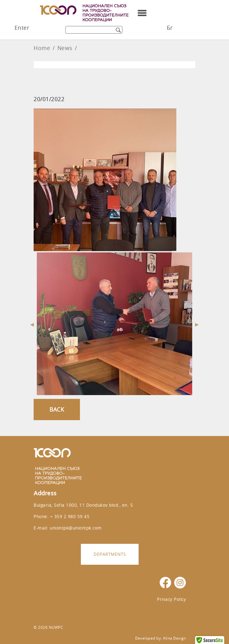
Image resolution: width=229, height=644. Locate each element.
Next (197, 324)
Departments (110, 554)
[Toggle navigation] (142, 13)
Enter (22, 28)
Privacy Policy (171, 599)
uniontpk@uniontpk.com (76, 528)
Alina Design (174, 638)
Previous (32, 324)
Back (57, 410)
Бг (170, 28)
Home (42, 48)
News (65, 48)
